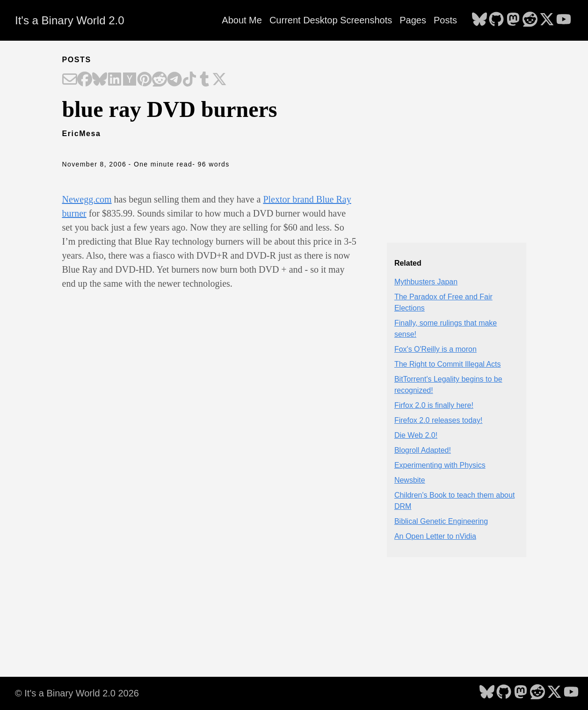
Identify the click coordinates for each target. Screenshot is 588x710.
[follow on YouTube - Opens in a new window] (564, 20)
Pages (413, 20)
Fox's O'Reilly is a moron (436, 349)
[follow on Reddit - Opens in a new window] (530, 20)
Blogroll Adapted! (423, 450)
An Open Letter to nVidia (435, 536)
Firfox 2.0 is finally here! (434, 405)
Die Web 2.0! (416, 435)
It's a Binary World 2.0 (70, 20)
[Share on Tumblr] (204, 80)
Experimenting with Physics (440, 465)
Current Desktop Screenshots (331, 20)
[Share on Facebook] (85, 80)
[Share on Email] (70, 80)
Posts (445, 20)
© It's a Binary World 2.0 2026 (77, 693)
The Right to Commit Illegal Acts (448, 364)
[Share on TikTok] (189, 80)
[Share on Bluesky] (100, 80)
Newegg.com (87, 199)
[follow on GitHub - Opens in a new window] (496, 20)
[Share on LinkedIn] (115, 80)
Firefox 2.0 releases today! (439, 420)
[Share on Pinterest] (145, 80)
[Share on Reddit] (160, 80)
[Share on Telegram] (174, 80)
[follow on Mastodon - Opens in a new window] (513, 20)
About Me (242, 20)
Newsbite (410, 480)
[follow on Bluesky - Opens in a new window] (479, 20)
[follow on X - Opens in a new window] (547, 20)
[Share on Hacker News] (130, 80)
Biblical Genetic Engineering (441, 521)
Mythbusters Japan (426, 282)
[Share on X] (219, 80)
